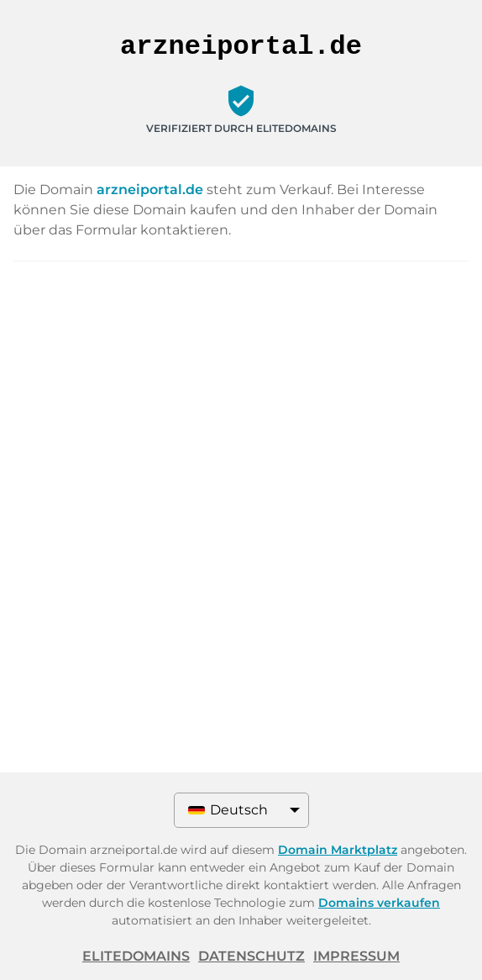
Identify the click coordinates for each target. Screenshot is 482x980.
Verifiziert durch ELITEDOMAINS (241, 128)
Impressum (356, 956)
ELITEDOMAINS (136, 956)
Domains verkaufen (379, 903)
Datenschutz (251, 956)
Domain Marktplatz (338, 850)
